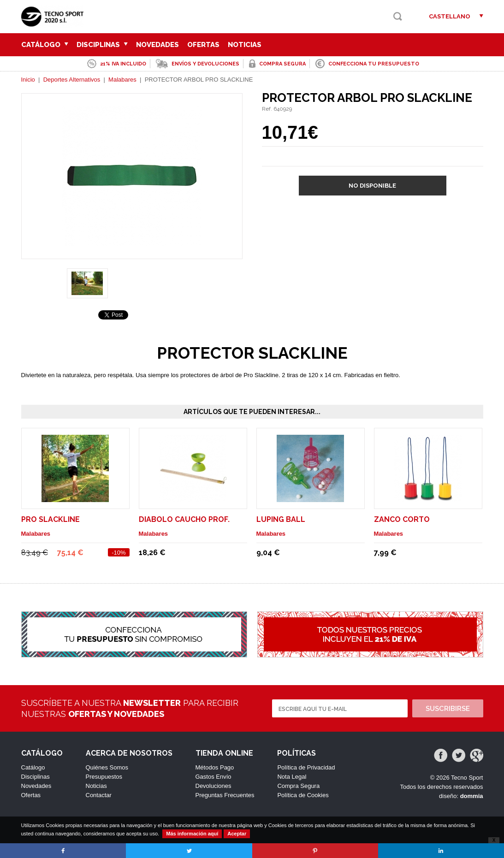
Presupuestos (104, 777)
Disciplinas (102, 45)
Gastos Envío (213, 777)
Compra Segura (298, 786)
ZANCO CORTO (402, 519)
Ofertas (203, 45)
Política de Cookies (303, 795)
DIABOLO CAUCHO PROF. (184, 519)
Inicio (28, 80)
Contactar (99, 795)
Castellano (450, 16)
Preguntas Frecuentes (225, 795)
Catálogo (45, 45)
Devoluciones (213, 786)
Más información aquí (192, 834)
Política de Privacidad (306, 767)
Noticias (245, 45)
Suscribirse (448, 709)
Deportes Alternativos (72, 80)
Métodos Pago (215, 767)
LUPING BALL (281, 519)
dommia (472, 796)
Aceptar (237, 834)
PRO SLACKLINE (50, 519)
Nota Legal (292, 777)
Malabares (122, 80)
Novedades (157, 45)
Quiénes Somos (107, 767)
